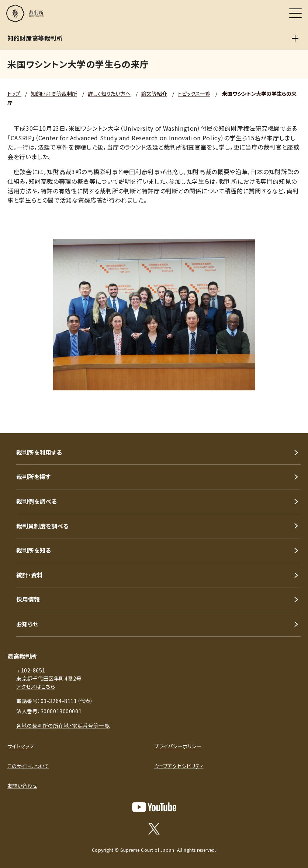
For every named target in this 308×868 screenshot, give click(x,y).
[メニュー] (295, 13)
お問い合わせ (22, 786)
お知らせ (27, 624)
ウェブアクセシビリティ (179, 766)
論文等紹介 (154, 94)
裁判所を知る (34, 550)
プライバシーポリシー (178, 746)
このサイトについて (28, 766)
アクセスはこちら (36, 686)
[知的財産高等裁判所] (295, 38)
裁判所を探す (33, 477)
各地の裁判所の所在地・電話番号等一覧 (63, 725)
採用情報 (28, 599)
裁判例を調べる (37, 501)
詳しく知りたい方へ (109, 94)
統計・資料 (30, 575)
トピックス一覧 (194, 94)
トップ (14, 94)
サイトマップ (21, 746)
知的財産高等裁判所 (54, 94)
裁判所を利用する (39, 452)
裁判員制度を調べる (42, 526)
